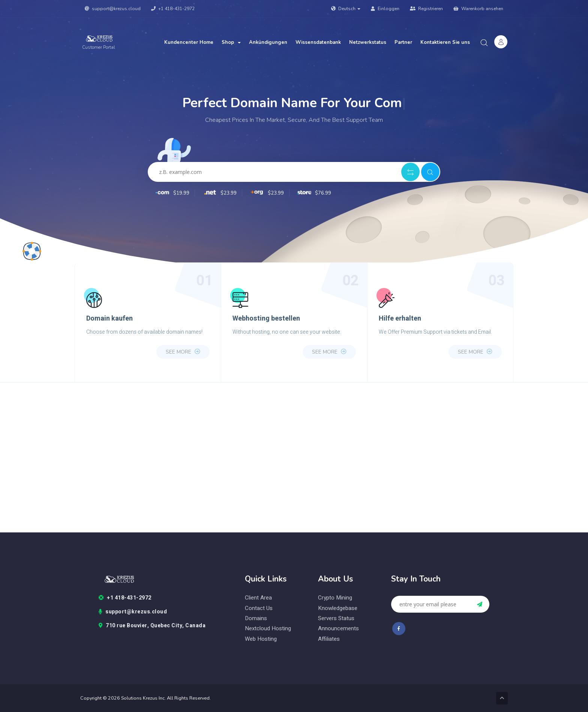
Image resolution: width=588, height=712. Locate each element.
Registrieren (426, 9)
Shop (231, 42)
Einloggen (385, 9)
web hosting (261, 639)
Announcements (338, 629)
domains (256, 618)
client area (258, 598)
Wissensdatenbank (318, 42)
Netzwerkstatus (368, 42)
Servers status (336, 618)
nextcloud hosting (268, 629)
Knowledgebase (338, 608)
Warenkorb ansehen (478, 9)
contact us (259, 608)
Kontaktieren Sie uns (445, 42)
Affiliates (329, 639)
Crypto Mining (335, 598)
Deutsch (346, 9)
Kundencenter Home (189, 42)
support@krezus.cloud (113, 9)
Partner (403, 42)
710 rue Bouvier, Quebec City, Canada (152, 626)
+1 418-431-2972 (173, 9)
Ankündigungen (268, 42)
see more (183, 352)
